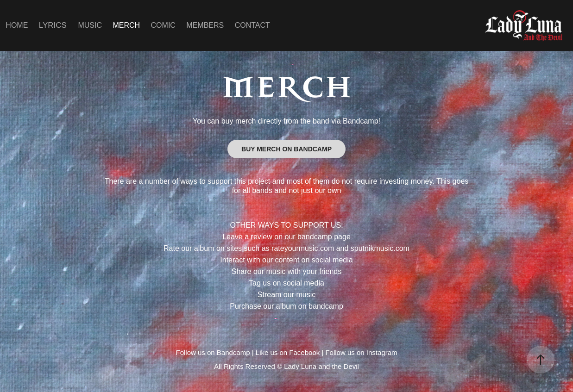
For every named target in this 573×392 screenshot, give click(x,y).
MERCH (126, 25)
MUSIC (90, 25)
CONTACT (252, 25)
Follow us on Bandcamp (213, 352)
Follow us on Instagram (361, 352)
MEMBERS (205, 25)
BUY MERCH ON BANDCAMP (286, 149)
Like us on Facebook (288, 352)
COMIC (163, 25)
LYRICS (53, 25)
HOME (17, 25)
